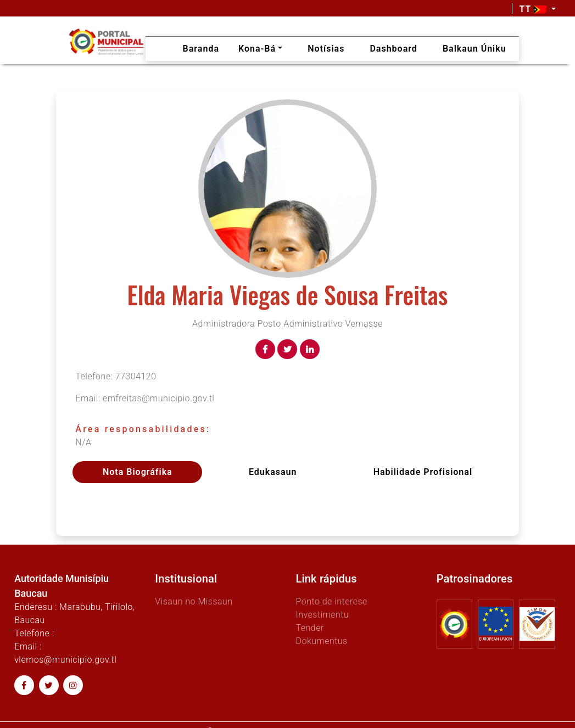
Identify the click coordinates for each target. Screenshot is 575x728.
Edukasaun (273, 472)
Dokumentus (321, 641)
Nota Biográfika (138, 472)
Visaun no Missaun (194, 601)
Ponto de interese (331, 601)
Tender (309, 628)
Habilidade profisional (423, 472)
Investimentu (322, 615)
